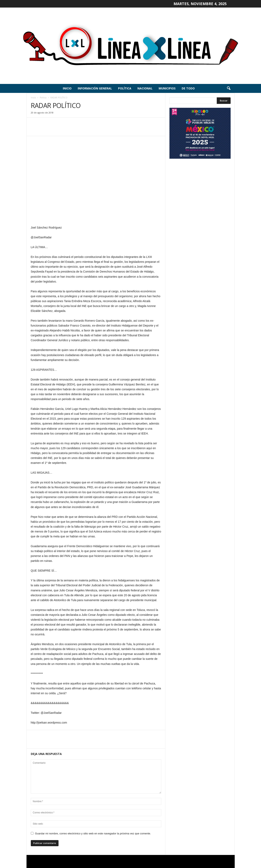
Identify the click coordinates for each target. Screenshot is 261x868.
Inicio (67, 88)
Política (125, 88)
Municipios (167, 88)
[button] (229, 88)
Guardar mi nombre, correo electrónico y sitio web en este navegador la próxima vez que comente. (93, 833)
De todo (188, 88)
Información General (95, 88)
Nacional (145, 88)
